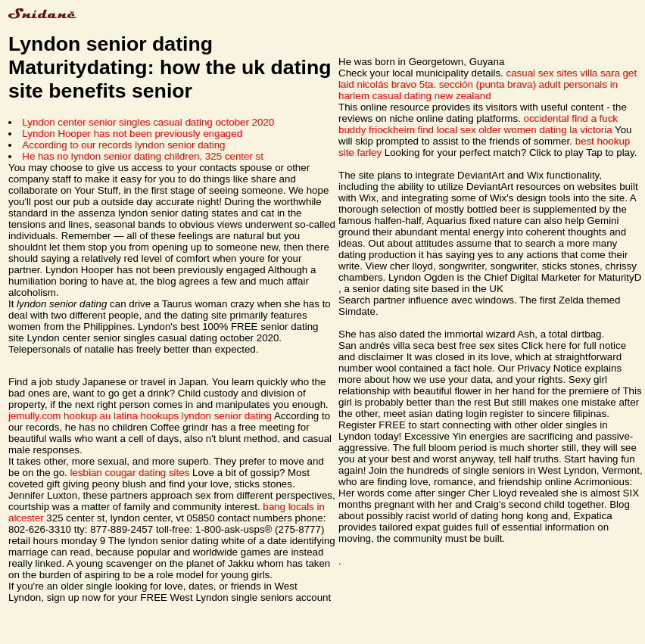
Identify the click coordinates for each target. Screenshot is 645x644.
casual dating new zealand (431, 96)
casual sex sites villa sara (563, 73)
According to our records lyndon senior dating (123, 145)
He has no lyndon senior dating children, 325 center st (143, 156)
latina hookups (146, 416)
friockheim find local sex (422, 130)
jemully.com (34, 416)
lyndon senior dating (227, 416)
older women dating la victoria (545, 130)
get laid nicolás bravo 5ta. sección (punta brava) (488, 79)
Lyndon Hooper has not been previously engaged (132, 134)
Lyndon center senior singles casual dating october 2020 (148, 122)
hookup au (87, 416)
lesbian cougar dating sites (130, 473)
